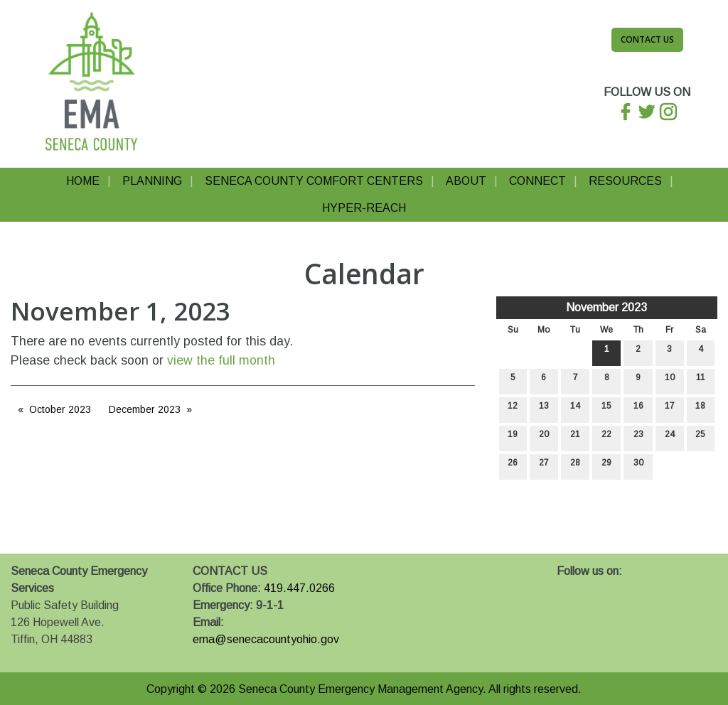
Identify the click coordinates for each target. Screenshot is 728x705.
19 (513, 437)
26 (513, 466)
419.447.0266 (299, 588)
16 (638, 409)
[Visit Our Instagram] (614, 588)
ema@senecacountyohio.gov (266, 639)
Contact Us (647, 39)
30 (638, 466)
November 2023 (606, 307)
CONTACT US (230, 571)
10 (670, 381)
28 (575, 466)
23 (638, 437)
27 (544, 466)
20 (544, 437)
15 (606, 409)
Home (83, 181)
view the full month (221, 360)
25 (700, 437)
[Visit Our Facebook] (568, 588)
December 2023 (145, 409)
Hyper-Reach (364, 208)
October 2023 (60, 409)
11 (701, 381)
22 (606, 437)
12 (513, 409)
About (466, 181)
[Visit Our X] (591, 588)
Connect (537, 181)
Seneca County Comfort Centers (314, 181)
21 (575, 437)
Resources (625, 181)
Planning (152, 181)
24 (670, 437)
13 (544, 409)
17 (670, 409)
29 (606, 466)
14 (575, 409)
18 (700, 409)
